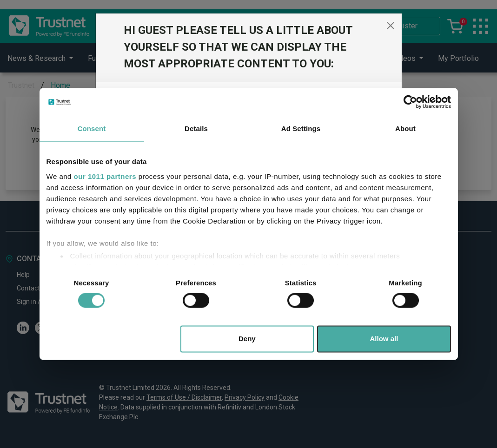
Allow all (384, 339)
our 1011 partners (105, 176)
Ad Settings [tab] (301, 128)
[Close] (391, 26)
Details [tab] (196, 128)
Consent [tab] (92, 128)
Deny (247, 339)
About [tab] (405, 128)
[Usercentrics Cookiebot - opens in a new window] (410, 102)
